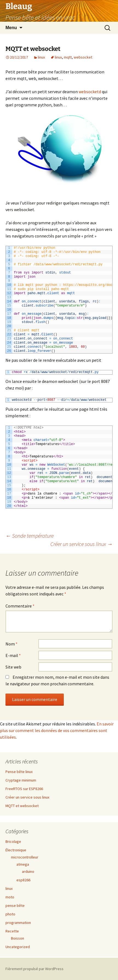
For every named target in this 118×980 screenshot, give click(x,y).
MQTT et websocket (22, 806)
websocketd (90, 92)
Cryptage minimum (21, 780)
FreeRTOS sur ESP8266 (24, 789)
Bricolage (13, 841)
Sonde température (30, 536)
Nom (11, 644)
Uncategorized (18, 947)
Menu (11, 28)
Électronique (16, 850)
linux (41, 57)
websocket (83, 57)
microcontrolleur (25, 857)
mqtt (68, 57)
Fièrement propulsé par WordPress (34, 969)
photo (10, 914)
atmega (23, 864)
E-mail (13, 655)
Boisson (18, 938)
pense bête (15, 906)
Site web (13, 667)
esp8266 (23, 880)
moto (10, 897)
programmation (18, 923)
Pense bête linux (19, 772)
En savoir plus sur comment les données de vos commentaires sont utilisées (57, 730)
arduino (28, 871)
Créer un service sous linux (81, 544)
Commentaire (20, 606)
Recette (12, 931)
